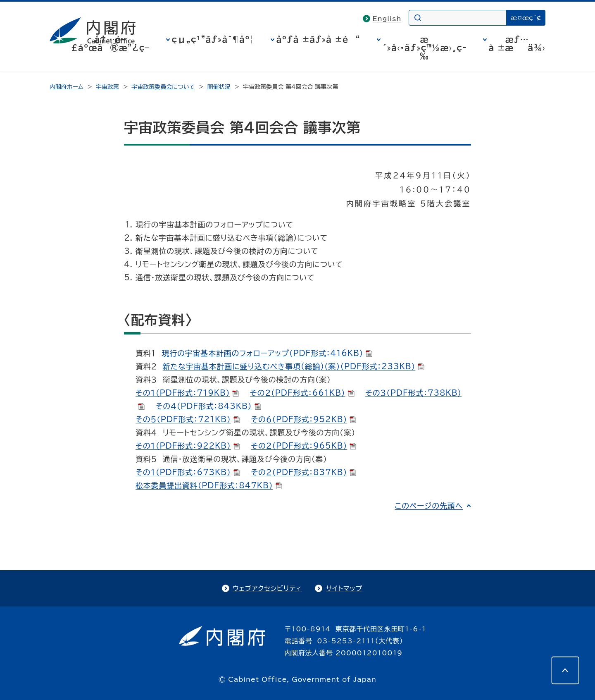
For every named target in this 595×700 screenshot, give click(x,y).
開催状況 (219, 87)
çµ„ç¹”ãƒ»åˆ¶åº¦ (213, 39)
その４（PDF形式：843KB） (208, 406)
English (387, 19)
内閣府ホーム (66, 87)
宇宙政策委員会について (163, 87)
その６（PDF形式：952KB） (303, 419)
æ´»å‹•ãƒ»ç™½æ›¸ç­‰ (425, 48)
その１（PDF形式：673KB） (188, 472)
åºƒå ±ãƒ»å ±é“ (318, 39)
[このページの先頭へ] (565, 670)
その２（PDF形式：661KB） (302, 393)
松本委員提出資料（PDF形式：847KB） (209, 485)
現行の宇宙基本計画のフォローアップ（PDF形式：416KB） (267, 353)
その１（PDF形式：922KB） (188, 446)
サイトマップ (344, 588)
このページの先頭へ (429, 506)
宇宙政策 (107, 87)
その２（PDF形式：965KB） (303, 446)
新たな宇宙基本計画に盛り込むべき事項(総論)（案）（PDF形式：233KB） (294, 366)
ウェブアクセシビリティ (267, 588)
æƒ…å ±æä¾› (517, 43)
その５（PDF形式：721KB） (188, 419)
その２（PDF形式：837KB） (303, 472)
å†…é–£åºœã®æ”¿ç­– (110, 43)
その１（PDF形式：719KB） (187, 393)
